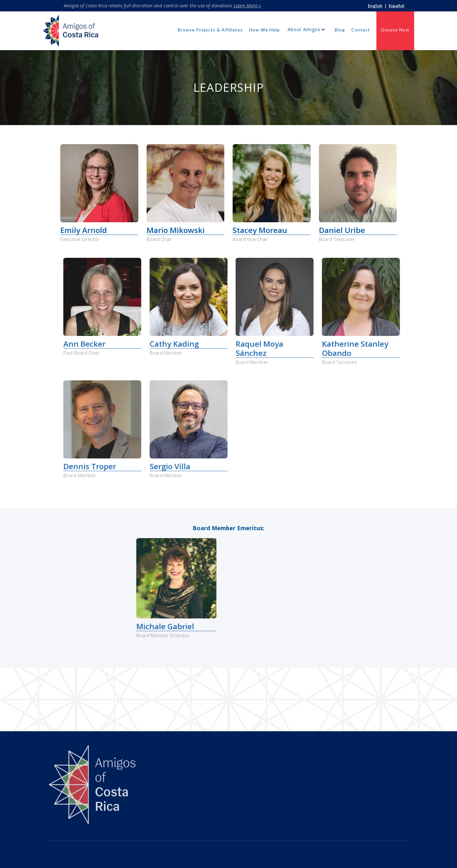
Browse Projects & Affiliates (210, 30)
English (375, 6)
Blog (340, 30)
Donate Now (395, 30)
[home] (71, 32)
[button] (307, 31)
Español (397, 6)
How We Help (265, 30)
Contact (361, 30)
